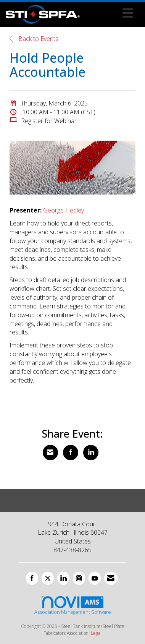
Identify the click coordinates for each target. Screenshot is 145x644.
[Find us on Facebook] (32, 578)
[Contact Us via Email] (111, 578)
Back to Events (34, 39)
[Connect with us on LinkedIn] (63, 578)
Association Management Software (73, 605)
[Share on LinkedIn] (91, 453)
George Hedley (64, 210)
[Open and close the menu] (109, 13)
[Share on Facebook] (71, 453)
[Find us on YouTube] (95, 578)
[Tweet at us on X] (48, 578)
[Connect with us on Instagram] (79, 578)
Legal (96, 633)
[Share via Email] (50, 453)
